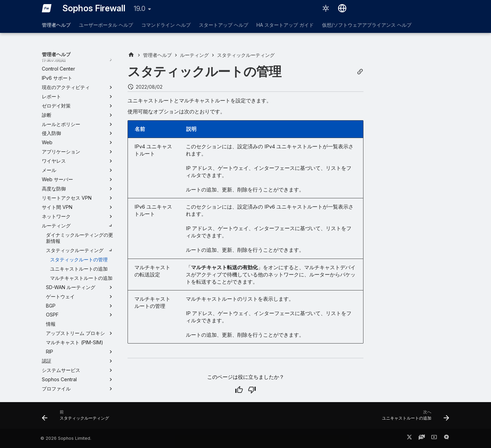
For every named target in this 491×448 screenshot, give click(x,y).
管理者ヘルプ (56, 25)
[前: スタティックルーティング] (77, 418)
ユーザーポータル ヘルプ (106, 25)
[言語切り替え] (342, 8)
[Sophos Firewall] (47, 8)
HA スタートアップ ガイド (285, 25)
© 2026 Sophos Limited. (66, 438)
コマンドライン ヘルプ (166, 25)
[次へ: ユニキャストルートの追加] (414, 418)
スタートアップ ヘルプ (224, 25)
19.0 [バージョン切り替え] (140, 9)
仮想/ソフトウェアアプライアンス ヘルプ (367, 25)
